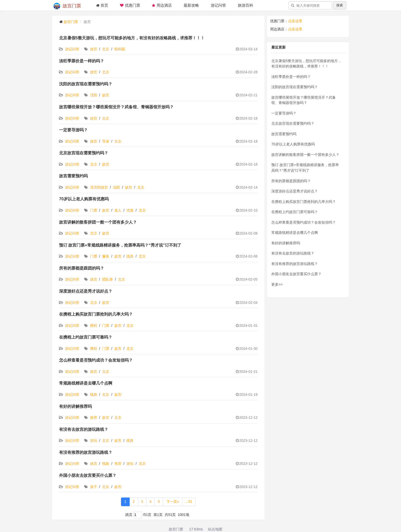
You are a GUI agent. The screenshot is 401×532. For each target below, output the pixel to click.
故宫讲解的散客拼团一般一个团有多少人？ (98, 222)
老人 (118, 210)
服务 (106, 256)
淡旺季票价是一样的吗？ (82, 61)
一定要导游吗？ (73, 130)
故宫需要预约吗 (73, 176)
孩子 (94, 487)
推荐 (94, 418)
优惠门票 (130, 5)
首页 (102, 5)
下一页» (173, 502)
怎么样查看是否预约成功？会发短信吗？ (96, 360)
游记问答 (218, 5)
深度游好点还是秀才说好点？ (86, 291)
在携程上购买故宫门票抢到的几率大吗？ (96, 314)
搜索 (340, 5)
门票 (94, 210)
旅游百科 (246, 5)
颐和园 (120, 49)
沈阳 (94, 95)
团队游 (107, 279)
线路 (130, 256)
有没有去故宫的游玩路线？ (84, 429)
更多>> (277, 284)
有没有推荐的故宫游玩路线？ (86, 452)
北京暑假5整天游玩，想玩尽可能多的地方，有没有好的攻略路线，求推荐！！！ (132, 38)
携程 (94, 326)
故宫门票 (67, 6)
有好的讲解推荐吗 (75, 406)
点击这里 (295, 21)
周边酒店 (162, 5)
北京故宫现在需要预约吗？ (84, 153)
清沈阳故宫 (99, 187)
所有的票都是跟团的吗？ (82, 268)
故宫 (94, 49)
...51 (189, 502)
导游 (106, 141)
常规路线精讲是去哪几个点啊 (86, 383)
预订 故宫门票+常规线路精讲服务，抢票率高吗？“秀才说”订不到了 (120, 245)
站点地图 (215, 529)
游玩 (94, 441)
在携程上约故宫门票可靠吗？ (86, 337)
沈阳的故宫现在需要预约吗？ (86, 84)
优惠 (130, 210)
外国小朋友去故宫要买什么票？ (88, 475)
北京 (106, 49)
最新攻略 (191, 5)
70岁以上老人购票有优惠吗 (84, 199)
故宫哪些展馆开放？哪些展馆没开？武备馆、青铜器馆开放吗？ (116, 107)
